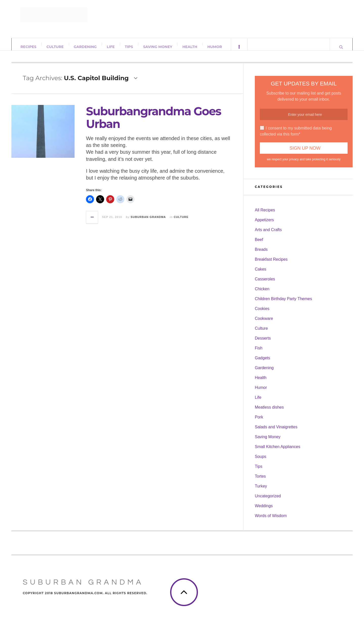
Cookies (262, 314)
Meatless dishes (269, 412)
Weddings (264, 511)
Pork (259, 422)
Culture (55, 47)
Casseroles (265, 284)
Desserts (263, 343)
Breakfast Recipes (271, 264)
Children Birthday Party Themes (283, 304)
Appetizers (264, 225)
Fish (259, 353)
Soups (260, 462)
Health (190, 47)
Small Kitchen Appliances (278, 452)
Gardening (85, 47)
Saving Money (158, 47)
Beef (259, 245)
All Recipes (265, 215)
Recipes (28, 47)
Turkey (261, 491)
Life (111, 47)
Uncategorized (268, 501)
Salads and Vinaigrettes (276, 432)
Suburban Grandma (148, 222)
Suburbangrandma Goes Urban (153, 123)
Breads (261, 254)
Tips (129, 47)
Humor (215, 47)
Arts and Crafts (268, 235)
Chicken (262, 294)
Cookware (264, 324)
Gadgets (262, 363)
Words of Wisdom (271, 521)
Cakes (260, 274)
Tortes (260, 481)
